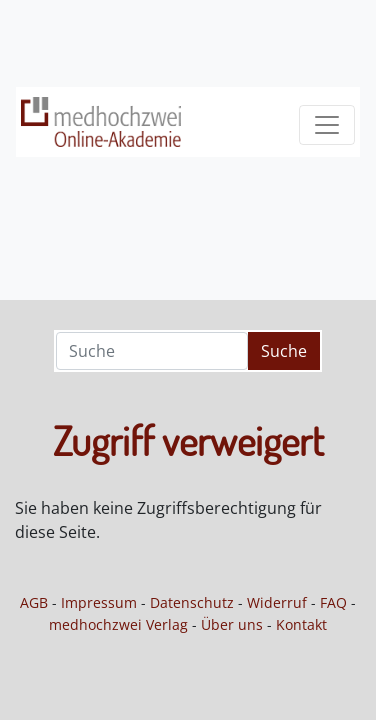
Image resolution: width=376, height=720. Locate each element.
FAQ (333, 602)
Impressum (99, 602)
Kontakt (301, 624)
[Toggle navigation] (327, 125)
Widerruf (277, 602)
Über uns (232, 624)
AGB (34, 602)
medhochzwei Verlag (118, 624)
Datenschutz (192, 602)
